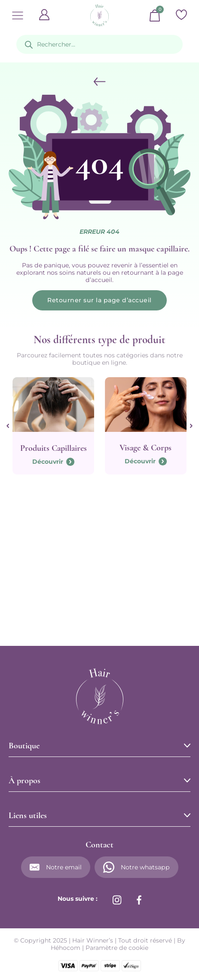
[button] (100, 746)
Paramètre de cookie (117, 948)
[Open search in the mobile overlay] (100, 44)
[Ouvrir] (18, 16)
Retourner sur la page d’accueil (99, 300)
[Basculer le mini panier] (155, 16)
